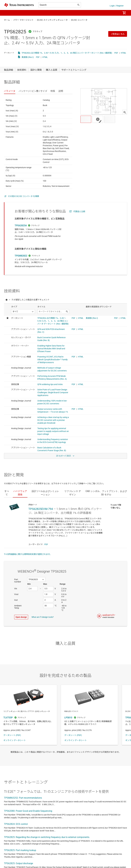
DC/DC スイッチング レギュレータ (52, 20)
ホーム (7, 20)
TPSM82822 (21, 256)
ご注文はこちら (118, 34)
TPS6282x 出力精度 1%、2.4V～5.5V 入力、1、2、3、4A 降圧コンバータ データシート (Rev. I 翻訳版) (67, 53)
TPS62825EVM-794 (41, 509)
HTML (123, 53)
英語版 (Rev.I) (28, 57)
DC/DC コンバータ (79, 20)
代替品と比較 (79, 211)
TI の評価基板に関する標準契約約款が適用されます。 (28, 554)
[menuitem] (116, 13)
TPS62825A (21, 226)
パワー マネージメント (24, 20)
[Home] (19, 5)
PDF (116, 53)
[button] (7, 13)
